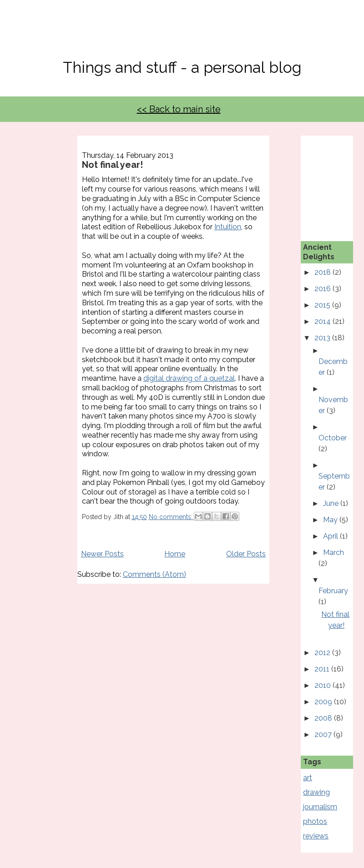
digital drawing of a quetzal (189, 378)
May (331, 520)
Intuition (228, 227)
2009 (324, 702)
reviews (316, 836)
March (334, 553)
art (308, 778)
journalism (320, 807)
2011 (323, 669)
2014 (324, 321)
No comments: (171, 517)
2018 (324, 272)
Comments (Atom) (154, 574)
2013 (323, 338)
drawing (316, 792)
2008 (324, 718)
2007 (324, 734)
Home (175, 554)
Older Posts (246, 554)
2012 (323, 653)
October (333, 438)
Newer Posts (102, 554)
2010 (324, 685)
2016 (324, 289)
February (333, 591)
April (331, 536)
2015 (323, 305)
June (332, 503)
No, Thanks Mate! (182, 35)
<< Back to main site (179, 109)
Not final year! (112, 165)
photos (315, 821)
